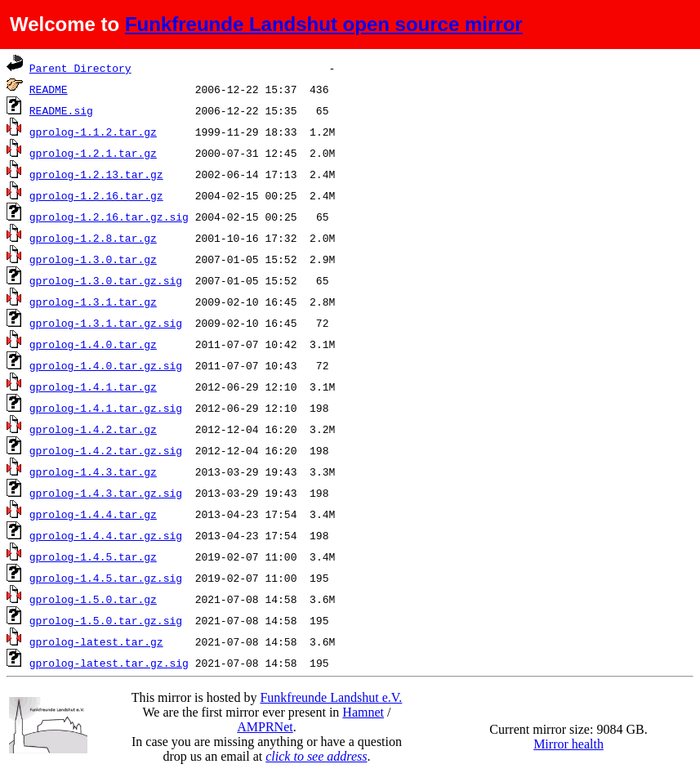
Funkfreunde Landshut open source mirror (324, 24)
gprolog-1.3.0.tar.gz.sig (106, 280)
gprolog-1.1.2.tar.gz (93, 132)
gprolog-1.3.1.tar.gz (93, 302)
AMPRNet (265, 727)
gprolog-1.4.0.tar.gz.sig (106, 365)
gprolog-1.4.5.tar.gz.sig (106, 578)
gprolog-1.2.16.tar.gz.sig (109, 217)
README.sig (61, 110)
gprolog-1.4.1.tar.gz (93, 386)
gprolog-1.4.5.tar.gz (93, 556)
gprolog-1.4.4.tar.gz (93, 514)
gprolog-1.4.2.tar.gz (93, 429)
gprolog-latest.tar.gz (96, 641)
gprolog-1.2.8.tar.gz (93, 238)
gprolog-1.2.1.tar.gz (93, 153)
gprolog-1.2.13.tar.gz (96, 174)
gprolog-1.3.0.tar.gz (93, 259)
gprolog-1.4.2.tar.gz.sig (106, 450)
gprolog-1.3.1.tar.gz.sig (106, 323)
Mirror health (568, 744)
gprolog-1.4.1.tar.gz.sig (106, 408)
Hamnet (363, 712)
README (49, 89)
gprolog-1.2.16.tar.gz (96, 195)
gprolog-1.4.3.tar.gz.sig (106, 493)
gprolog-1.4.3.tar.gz (93, 471)
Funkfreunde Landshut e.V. (331, 697)
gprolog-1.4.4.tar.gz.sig (106, 535)
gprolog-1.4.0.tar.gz (93, 344)
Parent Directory (80, 68)
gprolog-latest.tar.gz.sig (109, 663)
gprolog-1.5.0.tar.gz (93, 599)
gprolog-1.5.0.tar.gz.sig (106, 620)
